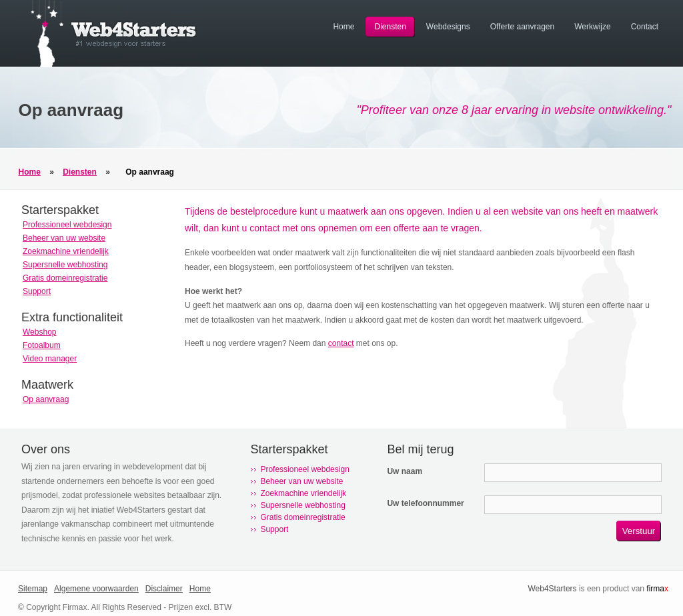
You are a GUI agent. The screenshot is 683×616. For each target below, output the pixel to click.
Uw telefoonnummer (425, 503)
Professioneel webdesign (67, 225)
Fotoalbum (42, 345)
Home (30, 172)
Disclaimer (164, 589)
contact (341, 343)
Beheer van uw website (64, 238)
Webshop (39, 332)
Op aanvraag (150, 172)
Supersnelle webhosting (65, 265)
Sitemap (33, 589)
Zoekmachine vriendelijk (66, 251)
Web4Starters (552, 589)
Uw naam (405, 471)
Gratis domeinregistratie (65, 278)
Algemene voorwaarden (96, 589)
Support (37, 291)
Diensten (80, 172)
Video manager (50, 359)
